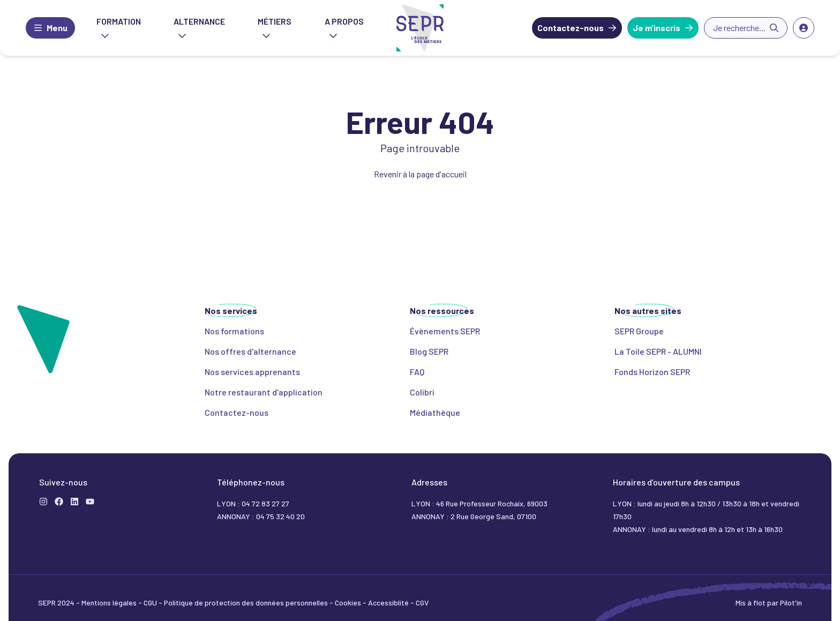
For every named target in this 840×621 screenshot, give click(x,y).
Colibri (422, 392)
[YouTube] (90, 502)
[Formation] (59, 502)
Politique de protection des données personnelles (247, 603)
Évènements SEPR (445, 331)
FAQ (417, 372)
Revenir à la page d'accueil (420, 174)
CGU (151, 603)
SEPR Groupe (639, 331)
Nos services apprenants (252, 372)
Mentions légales (110, 603)
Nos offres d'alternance (250, 351)
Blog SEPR (429, 351)
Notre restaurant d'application (264, 392)
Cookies (349, 603)
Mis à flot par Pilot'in (769, 603)
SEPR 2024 (57, 603)
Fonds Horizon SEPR (652, 372)
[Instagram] (43, 502)
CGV (422, 603)
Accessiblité (389, 603)
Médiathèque (435, 412)
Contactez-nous (571, 28)
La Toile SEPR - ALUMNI (658, 351)
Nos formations (234, 331)
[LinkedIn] (74, 502)
